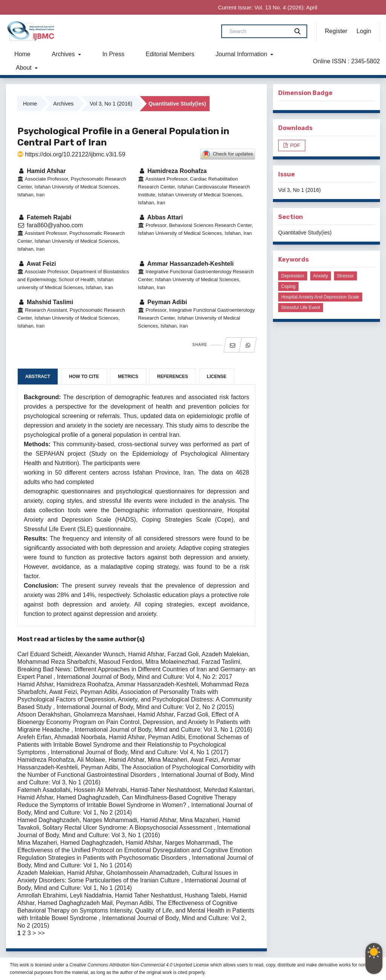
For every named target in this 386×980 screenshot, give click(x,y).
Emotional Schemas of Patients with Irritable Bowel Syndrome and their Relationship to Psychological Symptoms (133, 745)
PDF (294, 145)
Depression (293, 276)
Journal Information (242, 54)
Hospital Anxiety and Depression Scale (320, 297)
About (25, 68)
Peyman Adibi (162, 302)
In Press (113, 54)
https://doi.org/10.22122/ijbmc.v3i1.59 (71, 154)
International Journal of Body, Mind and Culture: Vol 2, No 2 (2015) (145, 707)
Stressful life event (301, 308)
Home (22, 54)
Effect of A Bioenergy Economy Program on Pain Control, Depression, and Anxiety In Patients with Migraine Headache (134, 722)
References (173, 377)
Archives (64, 54)
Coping (288, 286)
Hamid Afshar (41, 171)
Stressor (345, 276)
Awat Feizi (37, 264)
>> (41, 933)
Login (364, 31)
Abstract (38, 377)
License (217, 377)
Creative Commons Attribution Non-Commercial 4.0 (121, 965)
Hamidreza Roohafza (172, 171)
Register (336, 31)
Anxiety (321, 276)
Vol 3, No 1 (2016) (111, 104)
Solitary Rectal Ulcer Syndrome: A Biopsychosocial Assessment (128, 828)
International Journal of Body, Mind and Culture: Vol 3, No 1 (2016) (163, 730)
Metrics (128, 377)
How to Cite (84, 377)
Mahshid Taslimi (45, 302)
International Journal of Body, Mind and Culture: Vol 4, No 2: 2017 (145, 677)
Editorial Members (170, 54)
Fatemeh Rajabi (44, 217)
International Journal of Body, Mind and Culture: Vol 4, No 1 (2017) (140, 752)
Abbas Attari (160, 217)
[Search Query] (258, 31)
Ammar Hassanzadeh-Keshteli (186, 264)
